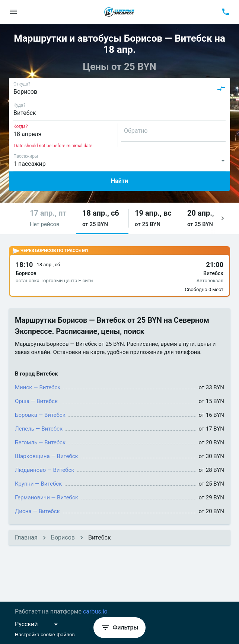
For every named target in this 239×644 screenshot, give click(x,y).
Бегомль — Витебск (40, 442)
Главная (26, 537)
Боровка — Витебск (40, 415)
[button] (50, 218)
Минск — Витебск (38, 387)
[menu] (13, 12)
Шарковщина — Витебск (47, 456)
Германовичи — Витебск (47, 498)
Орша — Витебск (36, 401)
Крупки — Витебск (38, 484)
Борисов (63, 537)
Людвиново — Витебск (44, 470)
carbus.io (95, 611)
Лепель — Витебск (39, 429)
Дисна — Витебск (37, 511)
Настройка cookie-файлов (45, 635)
